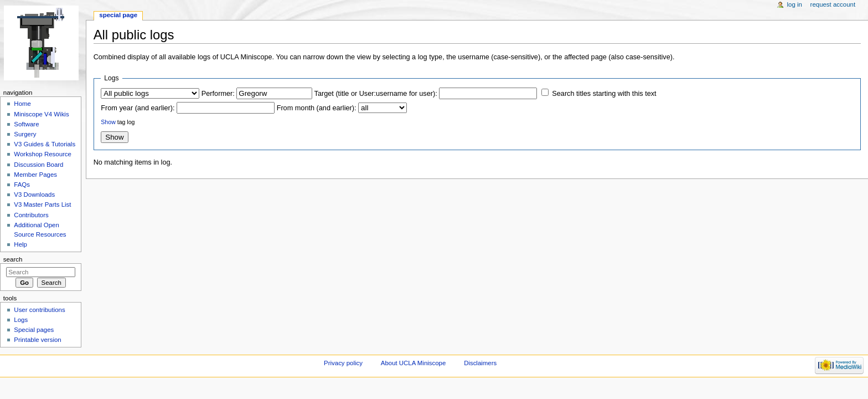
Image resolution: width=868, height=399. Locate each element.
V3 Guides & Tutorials (45, 144)
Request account (833, 4)
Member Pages (35, 175)
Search (13, 259)
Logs (21, 320)
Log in (795, 4)
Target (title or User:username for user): (376, 94)
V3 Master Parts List (42, 204)
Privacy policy (343, 363)
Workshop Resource (43, 154)
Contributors (31, 215)
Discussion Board (38, 165)
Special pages (34, 330)
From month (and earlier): (317, 108)
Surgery (25, 134)
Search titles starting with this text (604, 94)
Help (20, 244)
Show (108, 122)
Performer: (218, 94)
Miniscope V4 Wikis (41, 114)
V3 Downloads (34, 195)
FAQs (22, 185)
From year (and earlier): (138, 108)
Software (26, 124)
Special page (118, 15)
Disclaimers (480, 363)
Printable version (37, 340)
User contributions (39, 310)
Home (22, 104)
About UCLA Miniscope (413, 363)
